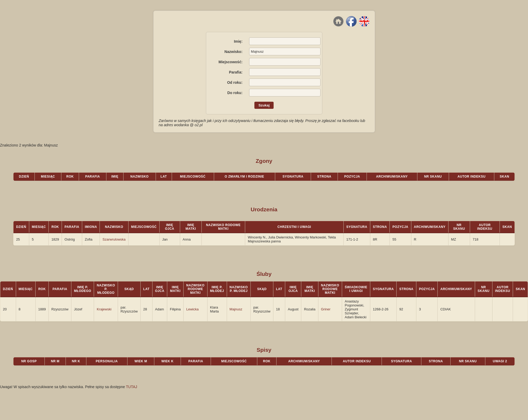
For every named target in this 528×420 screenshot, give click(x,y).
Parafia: (236, 72)
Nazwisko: (233, 52)
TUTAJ (132, 387)
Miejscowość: (231, 62)
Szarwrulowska (114, 239)
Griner (326, 309)
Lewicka (192, 309)
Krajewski (104, 309)
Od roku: (235, 82)
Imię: (238, 41)
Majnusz (236, 309)
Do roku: (235, 93)
